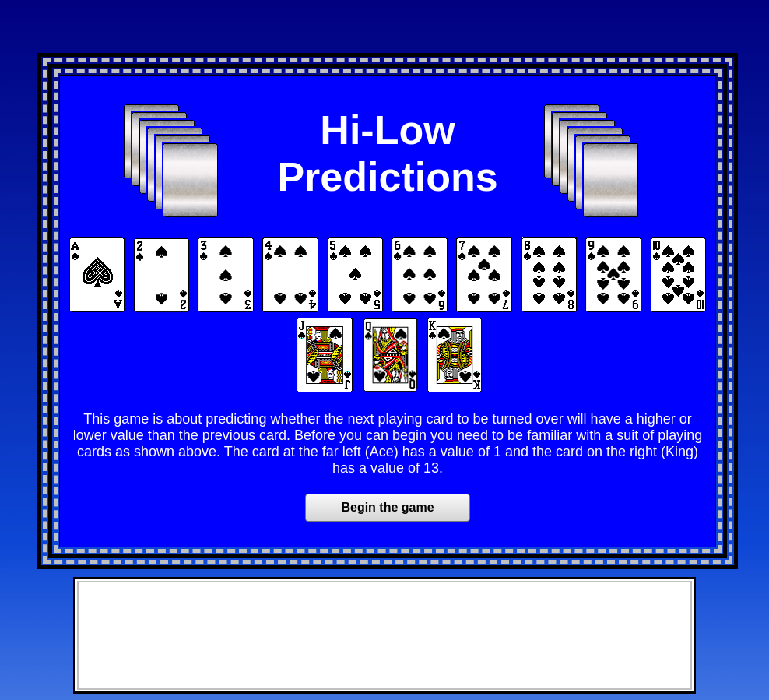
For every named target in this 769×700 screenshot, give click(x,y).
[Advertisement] (384, 30)
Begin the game (387, 507)
